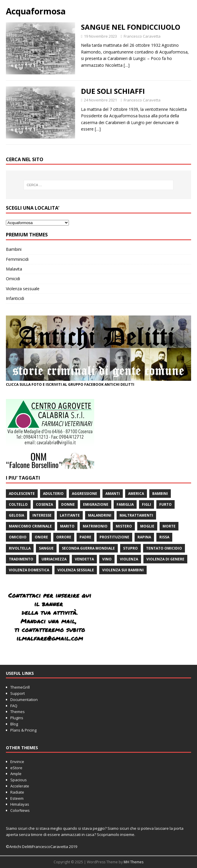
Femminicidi (17, 259)
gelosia (16, 515)
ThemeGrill (20, 687)
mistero (124, 526)
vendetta (84, 559)
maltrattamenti (136, 515)
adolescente (22, 494)
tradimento (21, 559)
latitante (70, 515)
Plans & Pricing (23, 730)
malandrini (100, 515)
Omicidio (18, 537)
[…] (127, 65)
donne (68, 504)
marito (67, 526)
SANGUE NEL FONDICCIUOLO (131, 27)
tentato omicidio (164, 548)
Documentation (24, 700)
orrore (64, 537)
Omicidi (13, 279)
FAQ (14, 706)
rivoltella (20, 548)
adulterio (53, 494)
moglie (147, 526)
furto (165, 504)
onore (41, 537)
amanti (113, 494)
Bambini (14, 249)
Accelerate (20, 786)
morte (169, 526)
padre (85, 537)
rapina (144, 537)
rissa (164, 537)
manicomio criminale (30, 526)
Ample (16, 774)
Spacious (19, 780)
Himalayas (20, 804)
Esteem (17, 798)
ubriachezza (54, 559)
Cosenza (44, 504)
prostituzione (114, 537)
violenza (129, 559)
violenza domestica (29, 570)
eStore (16, 768)
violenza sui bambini (123, 570)
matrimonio (95, 526)
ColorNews (20, 810)
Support (18, 693)
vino (107, 559)
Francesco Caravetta (142, 36)
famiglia (125, 504)
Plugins (17, 718)
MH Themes (134, 862)
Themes (18, 712)
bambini (160, 494)
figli (146, 504)
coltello (18, 504)
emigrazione (96, 504)
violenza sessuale (76, 570)
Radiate (17, 792)
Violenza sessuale (23, 289)
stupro (130, 548)
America (136, 494)
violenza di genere (165, 559)
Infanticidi (15, 298)
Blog (14, 724)
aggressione (85, 494)
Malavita (14, 269)
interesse (42, 515)
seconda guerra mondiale (88, 548)
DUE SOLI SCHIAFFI (113, 91)
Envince (17, 762)
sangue (46, 548)
